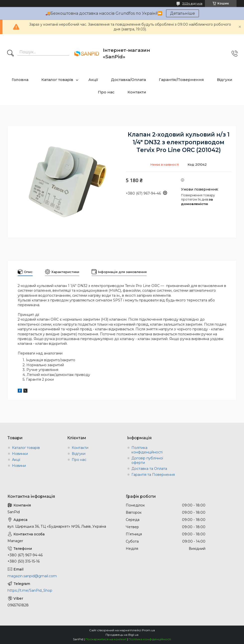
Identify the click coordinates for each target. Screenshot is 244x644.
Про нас (106, 92)
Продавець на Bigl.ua (122, 635)
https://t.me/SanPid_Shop (30, 590)
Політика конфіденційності (147, 450)
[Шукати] (10, 54)
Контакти (137, 92)
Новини (19, 466)
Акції (93, 80)
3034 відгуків (192, 3)
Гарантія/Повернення (181, 80)
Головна (20, 80)
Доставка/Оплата (128, 80)
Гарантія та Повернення (153, 475)
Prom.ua (148, 630)
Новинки (20, 454)
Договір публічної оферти (147, 460)
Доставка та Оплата (149, 469)
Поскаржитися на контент (106, 639)
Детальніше (183, 13)
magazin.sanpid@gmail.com (32, 576)
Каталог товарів (57, 80)
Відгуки (225, 80)
